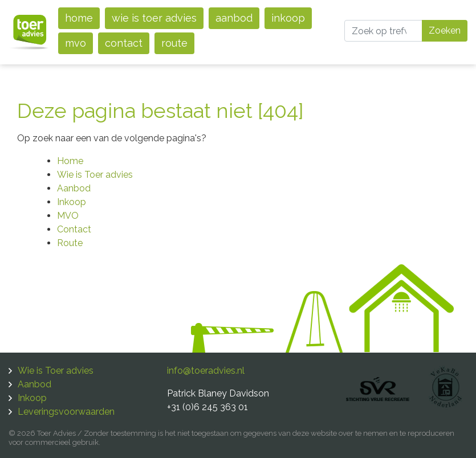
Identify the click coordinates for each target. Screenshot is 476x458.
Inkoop (288, 18)
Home (79, 18)
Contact (124, 43)
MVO (76, 43)
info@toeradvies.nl (206, 371)
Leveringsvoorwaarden (66, 412)
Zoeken (445, 30)
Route (174, 43)
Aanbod (234, 18)
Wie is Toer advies (154, 18)
